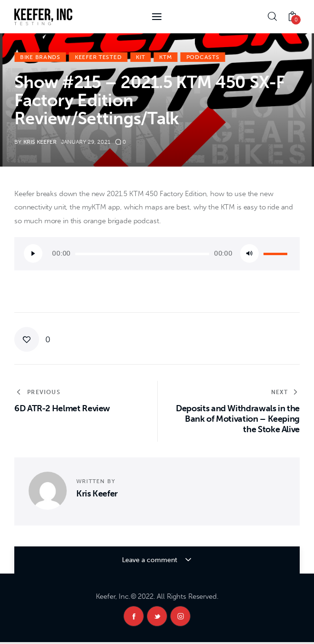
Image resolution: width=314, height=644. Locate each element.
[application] (157, 254)
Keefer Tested (98, 57)
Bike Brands (40, 57)
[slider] (142, 254)
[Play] (33, 253)
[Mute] (249, 253)
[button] (32, 339)
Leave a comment (151, 560)
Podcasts (203, 57)
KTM (165, 57)
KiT (140, 57)
